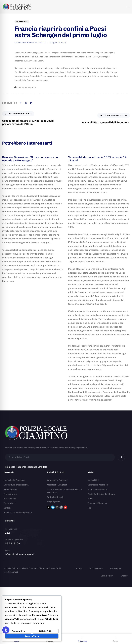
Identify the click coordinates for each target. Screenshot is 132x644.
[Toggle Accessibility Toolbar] (6, 630)
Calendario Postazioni (98, 485)
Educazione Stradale (97, 489)
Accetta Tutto (32, 636)
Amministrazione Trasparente (18, 512)
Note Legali (116, 568)
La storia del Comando (14, 480)
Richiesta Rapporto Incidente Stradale (26, 467)
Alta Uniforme (10, 494)
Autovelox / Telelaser (57, 480)
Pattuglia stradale (56, 497)
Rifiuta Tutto (46, 631)
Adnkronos (22, 22)
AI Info (79, 568)
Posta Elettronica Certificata (101, 494)
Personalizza (18, 631)
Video (90, 499)
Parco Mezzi (9, 503)
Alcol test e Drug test (57, 485)
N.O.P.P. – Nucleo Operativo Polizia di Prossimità (64, 491)
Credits (124, 576)
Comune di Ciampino (97, 503)
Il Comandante (10, 489)
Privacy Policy (96, 568)
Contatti (7, 508)
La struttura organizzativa (16, 485)
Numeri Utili (93, 480)
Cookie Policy (107, 576)
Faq (89, 508)
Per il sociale (10, 499)
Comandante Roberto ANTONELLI (30, 43)
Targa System (53, 502)
